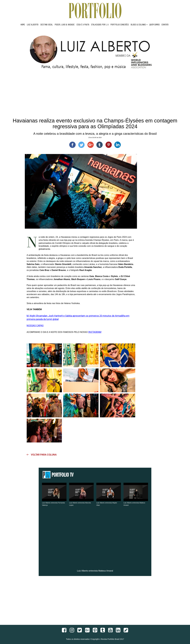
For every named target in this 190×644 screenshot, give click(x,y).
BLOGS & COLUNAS (139, 24)
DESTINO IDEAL (47, 24)
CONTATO (165, 24)
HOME (23, 24)
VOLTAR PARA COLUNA (42, 455)
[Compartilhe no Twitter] (81, 145)
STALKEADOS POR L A (100, 24)
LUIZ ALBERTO (33, 24)
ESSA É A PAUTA (83, 24)
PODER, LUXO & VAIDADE (65, 24)
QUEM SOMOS (155, 24)
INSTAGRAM (95, 332)
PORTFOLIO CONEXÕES (120, 24)
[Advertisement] (95, 97)
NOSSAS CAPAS (35, 325)
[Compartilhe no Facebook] (72, 145)
